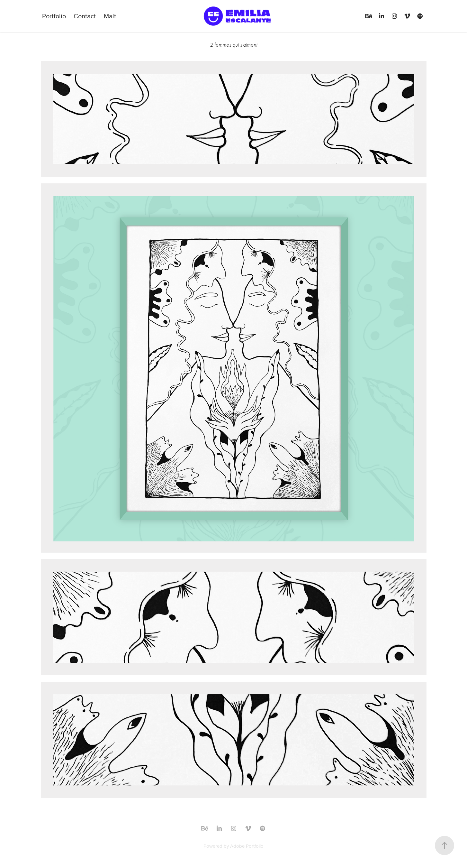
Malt (110, 16)
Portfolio (54, 16)
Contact (85, 16)
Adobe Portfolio (247, 846)
